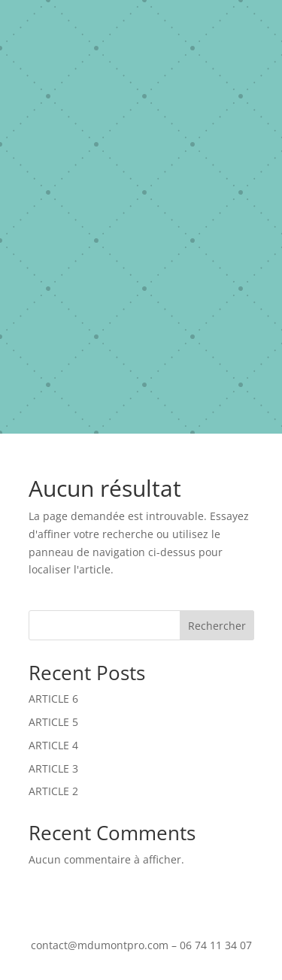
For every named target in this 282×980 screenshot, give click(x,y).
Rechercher (217, 626)
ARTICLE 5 (53, 722)
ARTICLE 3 (53, 768)
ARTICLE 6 (53, 699)
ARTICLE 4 (53, 745)
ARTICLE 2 (53, 791)
